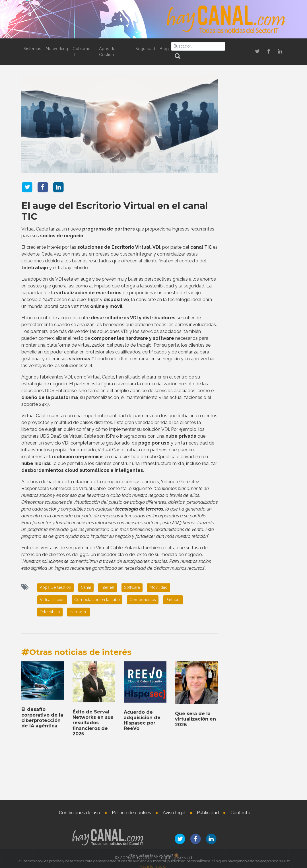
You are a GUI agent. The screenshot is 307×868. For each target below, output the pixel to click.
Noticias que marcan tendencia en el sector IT (256, 170)
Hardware (79, 612)
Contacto (240, 813)
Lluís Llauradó (267, 768)
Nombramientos (256, 748)
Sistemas (32, 49)
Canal (86, 587)
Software (132, 587)
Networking (57, 49)
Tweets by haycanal (243, 553)
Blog (164, 49)
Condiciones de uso (80, 813)
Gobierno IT (82, 52)
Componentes (143, 600)
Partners (173, 600)
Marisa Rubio (264, 822)
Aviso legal (174, 813)
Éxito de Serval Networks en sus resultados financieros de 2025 (256, 717)
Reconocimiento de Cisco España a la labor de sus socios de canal (254, 259)
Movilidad (159, 587)
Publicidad (208, 813)
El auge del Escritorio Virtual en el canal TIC (115, 210)
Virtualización (52, 600)
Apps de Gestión (107, 52)
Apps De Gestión (55, 587)
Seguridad (145, 49)
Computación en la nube (97, 600)
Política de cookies (131, 813)
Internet (108, 587)
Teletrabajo (50, 612)
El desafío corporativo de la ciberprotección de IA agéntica (256, 593)
